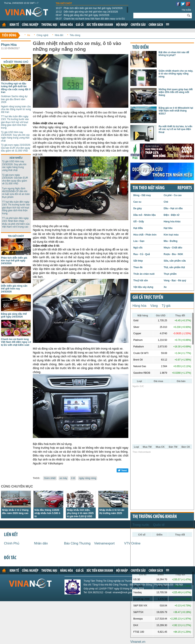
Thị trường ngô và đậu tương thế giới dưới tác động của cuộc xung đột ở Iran (16, 88)
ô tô (73, 478)
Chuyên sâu (138, 25)
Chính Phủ (12, 543)
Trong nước (141, 525)
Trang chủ (4, 25)
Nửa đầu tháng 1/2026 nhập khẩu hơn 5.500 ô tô (47, 513)
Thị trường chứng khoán (155, 517)
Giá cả (80, 25)
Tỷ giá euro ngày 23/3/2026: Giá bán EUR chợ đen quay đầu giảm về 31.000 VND (16, 148)
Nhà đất (59, 35)
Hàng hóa (66, 25)
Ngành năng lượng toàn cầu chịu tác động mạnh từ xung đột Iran (16, 109)
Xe (29, 35)
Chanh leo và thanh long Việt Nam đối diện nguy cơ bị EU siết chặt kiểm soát (16, 342)
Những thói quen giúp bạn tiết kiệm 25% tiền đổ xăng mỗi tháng (176, 92)
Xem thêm (168, 24)
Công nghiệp (30, 25)
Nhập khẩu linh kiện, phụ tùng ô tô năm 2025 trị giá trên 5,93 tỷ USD (80, 513)
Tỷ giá (166, 306)
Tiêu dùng (9, 36)
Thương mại (49, 25)
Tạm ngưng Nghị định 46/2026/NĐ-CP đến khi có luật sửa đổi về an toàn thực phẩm (16, 193)
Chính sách (156, 25)
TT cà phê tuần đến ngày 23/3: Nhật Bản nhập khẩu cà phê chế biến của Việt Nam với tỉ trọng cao (16, 222)
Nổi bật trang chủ (16, 62)
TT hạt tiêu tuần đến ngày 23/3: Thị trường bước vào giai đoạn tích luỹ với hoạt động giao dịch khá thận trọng (15, 122)
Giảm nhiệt (50, 478)
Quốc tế (159, 525)
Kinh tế (14, 25)
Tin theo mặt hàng (149, 188)
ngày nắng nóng (88, 478)
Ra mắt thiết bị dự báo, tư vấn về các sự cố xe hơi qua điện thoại (175, 129)
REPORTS (185, 188)
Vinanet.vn (138, 642)
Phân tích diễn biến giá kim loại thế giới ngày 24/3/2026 (89, 8)
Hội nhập (122, 25)
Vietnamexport (104, 543)
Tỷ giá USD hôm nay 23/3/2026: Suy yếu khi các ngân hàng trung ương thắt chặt (15, 136)
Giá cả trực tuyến (148, 298)
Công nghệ (42, 35)
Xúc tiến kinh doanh (100, 25)
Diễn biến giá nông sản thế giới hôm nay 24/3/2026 (87, 12)
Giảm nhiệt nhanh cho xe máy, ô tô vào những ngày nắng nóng (176, 74)
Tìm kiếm (186, 10)
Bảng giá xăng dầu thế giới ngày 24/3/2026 (83, 15)
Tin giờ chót (64, 3)
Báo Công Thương (77, 543)
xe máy (63, 478)
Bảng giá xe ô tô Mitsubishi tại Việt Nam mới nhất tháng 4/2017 (176, 111)
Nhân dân (41, 543)
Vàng (154, 306)
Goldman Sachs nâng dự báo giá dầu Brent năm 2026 (14, 99)
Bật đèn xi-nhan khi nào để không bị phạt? (174, 54)
